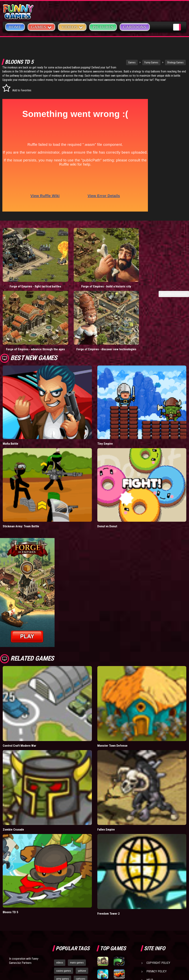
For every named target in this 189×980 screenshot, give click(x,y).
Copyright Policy (158, 894)
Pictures (103, 27)
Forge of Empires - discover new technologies (165, 273)
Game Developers (158, 920)
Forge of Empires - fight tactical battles (24, 273)
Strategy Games (156, 62)
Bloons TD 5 (10, 844)
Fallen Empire (106, 761)
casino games (64, 902)
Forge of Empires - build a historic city (71, 273)
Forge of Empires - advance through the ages (118, 273)
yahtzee (82, 902)
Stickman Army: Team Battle (21, 458)
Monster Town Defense (112, 677)
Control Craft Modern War (19, 677)
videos (60, 894)
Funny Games (132, 62)
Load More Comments (174, 282)
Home (15, 27)
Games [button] (41, 27)
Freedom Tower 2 (109, 845)
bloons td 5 (62, 918)
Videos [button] (72, 27)
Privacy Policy (157, 903)
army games (63, 910)
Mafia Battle (10, 375)
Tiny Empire (105, 375)
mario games (77, 894)
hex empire (80, 918)
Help (150, 911)
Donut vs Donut (107, 458)
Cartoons (135, 27)
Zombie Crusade (13, 761)
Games (113, 62)
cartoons (81, 910)
